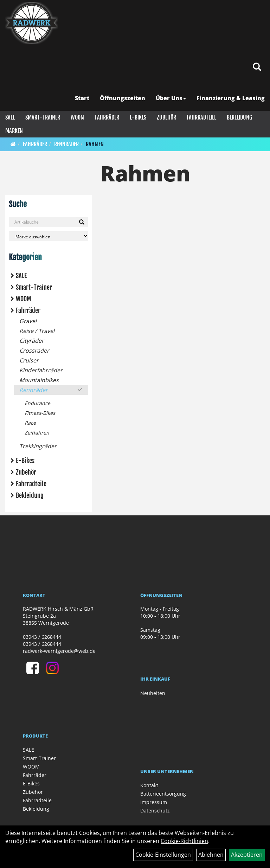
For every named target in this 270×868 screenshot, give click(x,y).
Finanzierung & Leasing (231, 98)
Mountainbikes (39, 380)
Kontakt (149, 785)
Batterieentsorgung (163, 794)
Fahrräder (107, 117)
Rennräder (66, 144)
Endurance (37, 403)
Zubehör (166, 117)
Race (30, 423)
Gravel (28, 321)
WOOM (78, 117)
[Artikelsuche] (257, 67)
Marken (14, 131)
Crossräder (34, 351)
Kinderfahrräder (41, 370)
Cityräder (32, 341)
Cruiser (29, 360)
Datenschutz (155, 811)
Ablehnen (211, 855)
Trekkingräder (38, 446)
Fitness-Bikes (40, 413)
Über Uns (171, 98)
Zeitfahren (37, 433)
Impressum (154, 802)
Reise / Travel (37, 331)
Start (82, 98)
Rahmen (95, 144)
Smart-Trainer (43, 117)
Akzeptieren (247, 855)
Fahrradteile (201, 117)
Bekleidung (239, 117)
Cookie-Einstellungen (163, 855)
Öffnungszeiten (123, 98)
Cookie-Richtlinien (184, 841)
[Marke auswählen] (49, 236)
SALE (10, 117)
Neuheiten (153, 693)
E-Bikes (138, 117)
